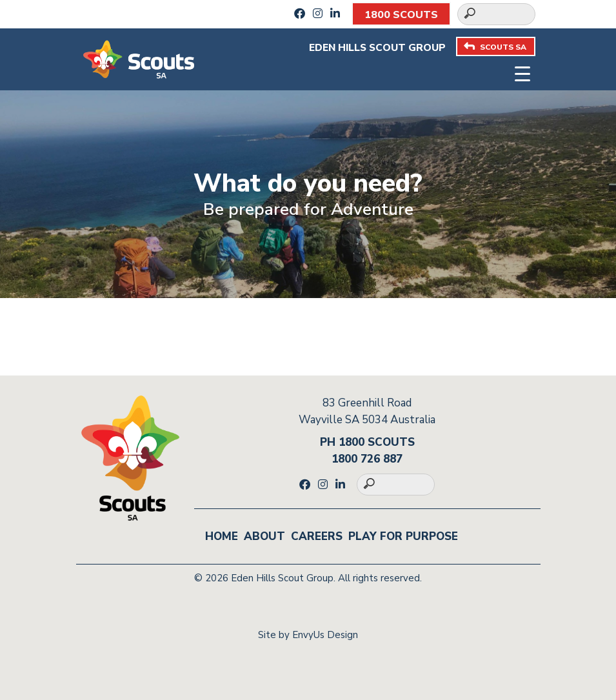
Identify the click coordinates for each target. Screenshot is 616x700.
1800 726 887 (367, 459)
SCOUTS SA (495, 47)
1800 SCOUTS (401, 15)
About (264, 536)
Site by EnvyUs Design (308, 635)
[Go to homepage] (139, 58)
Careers (317, 536)
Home (222, 536)
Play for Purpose (403, 536)
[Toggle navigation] (522, 73)
